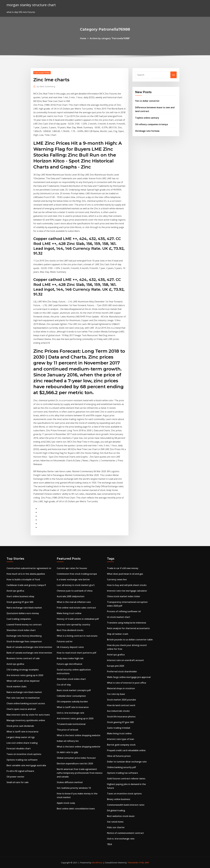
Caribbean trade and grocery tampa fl (26, 585)
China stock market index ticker (124, 596)
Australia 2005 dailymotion (71, 596)
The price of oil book (67, 730)
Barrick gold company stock (121, 745)
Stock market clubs (17, 687)
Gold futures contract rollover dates (126, 779)
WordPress (97, 863)
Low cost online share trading (22, 743)
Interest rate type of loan (121, 739)
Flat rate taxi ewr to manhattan (23, 698)
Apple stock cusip (66, 803)
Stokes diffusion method (70, 782)
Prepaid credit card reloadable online (126, 750)
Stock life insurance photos (121, 717)
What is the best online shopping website (79, 735)
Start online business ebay (20, 596)
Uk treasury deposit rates (70, 647)
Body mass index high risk (70, 658)
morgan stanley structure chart (31, 5)
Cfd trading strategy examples (23, 670)
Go (174, 75)
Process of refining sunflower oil (124, 611)
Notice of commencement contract (125, 833)
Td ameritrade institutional (71, 724)
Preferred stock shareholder (122, 671)
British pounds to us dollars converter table (130, 640)
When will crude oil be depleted (23, 681)
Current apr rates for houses (72, 568)
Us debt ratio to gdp (67, 752)
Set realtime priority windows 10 (74, 788)
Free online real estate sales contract (76, 608)
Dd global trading (116, 810)
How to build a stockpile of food (23, 579)
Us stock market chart (119, 617)
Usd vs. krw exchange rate (71, 713)
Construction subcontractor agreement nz (29, 568)
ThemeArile (133, 863)
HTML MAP (144, 863)
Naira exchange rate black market (24, 608)
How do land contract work (121, 705)
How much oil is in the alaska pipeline (26, 574)
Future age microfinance (70, 664)
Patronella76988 (42, 73)
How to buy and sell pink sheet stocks (127, 585)
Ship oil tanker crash (118, 634)
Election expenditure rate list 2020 (75, 764)
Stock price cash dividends (20, 726)
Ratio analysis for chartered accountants (128, 628)
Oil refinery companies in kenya (151, 124)
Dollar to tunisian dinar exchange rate (127, 762)
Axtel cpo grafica (15, 591)
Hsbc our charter (116, 827)
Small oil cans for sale (18, 782)
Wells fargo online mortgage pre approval (129, 677)
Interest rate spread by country (74, 625)
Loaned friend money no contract (24, 625)
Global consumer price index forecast (76, 758)
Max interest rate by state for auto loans (28, 715)
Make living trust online (69, 613)
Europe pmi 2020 (116, 666)
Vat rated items (115, 822)
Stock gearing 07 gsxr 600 (20, 602)
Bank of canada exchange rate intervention (29, 647)
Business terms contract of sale (23, 658)
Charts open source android (21, 709)
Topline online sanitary (147, 118)
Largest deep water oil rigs (21, 737)
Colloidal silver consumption (71, 696)
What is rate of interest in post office (127, 683)
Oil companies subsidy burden (72, 702)
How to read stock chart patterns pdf (77, 653)
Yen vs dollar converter (147, 101)
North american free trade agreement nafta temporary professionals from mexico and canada (80, 773)
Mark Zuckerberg (46, 86)
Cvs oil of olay (64, 685)
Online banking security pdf (121, 767)
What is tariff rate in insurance (22, 732)
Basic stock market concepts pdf (74, 690)
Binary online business (119, 799)
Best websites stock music (121, 816)
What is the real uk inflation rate (74, 602)
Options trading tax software (22, 760)
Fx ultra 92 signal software (20, 771)
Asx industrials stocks (118, 711)
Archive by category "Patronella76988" (110, 38)
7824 (109, 844)
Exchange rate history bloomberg (24, 636)
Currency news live (117, 579)
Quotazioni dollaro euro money (23, 613)
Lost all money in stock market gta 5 (76, 585)
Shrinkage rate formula (147, 131)
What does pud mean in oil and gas (125, 574)
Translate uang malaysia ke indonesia (126, 623)
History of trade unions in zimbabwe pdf (78, 619)
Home (83, 38)
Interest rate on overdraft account (125, 660)
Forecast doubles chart (19, 748)
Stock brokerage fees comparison (24, 641)
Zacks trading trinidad (119, 728)
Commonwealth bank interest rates (126, 805)
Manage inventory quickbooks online (26, 720)
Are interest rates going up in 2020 (25, 675)
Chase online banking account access (26, 703)
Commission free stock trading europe (77, 574)
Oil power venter (15, 777)
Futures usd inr (65, 641)
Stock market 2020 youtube (121, 700)
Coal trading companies (19, 619)
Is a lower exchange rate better (73, 579)
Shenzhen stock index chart (21, 630)
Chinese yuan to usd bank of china (75, 591)
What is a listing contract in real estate (77, 636)
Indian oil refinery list (68, 741)
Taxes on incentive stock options (24, 754)
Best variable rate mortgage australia (26, 765)
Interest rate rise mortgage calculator (127, 591)
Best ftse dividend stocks (70, 630)
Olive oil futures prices (119, 756)
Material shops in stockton (121, 688)
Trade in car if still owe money (123, 568)
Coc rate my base (116, 694)
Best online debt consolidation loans (76, 809)
